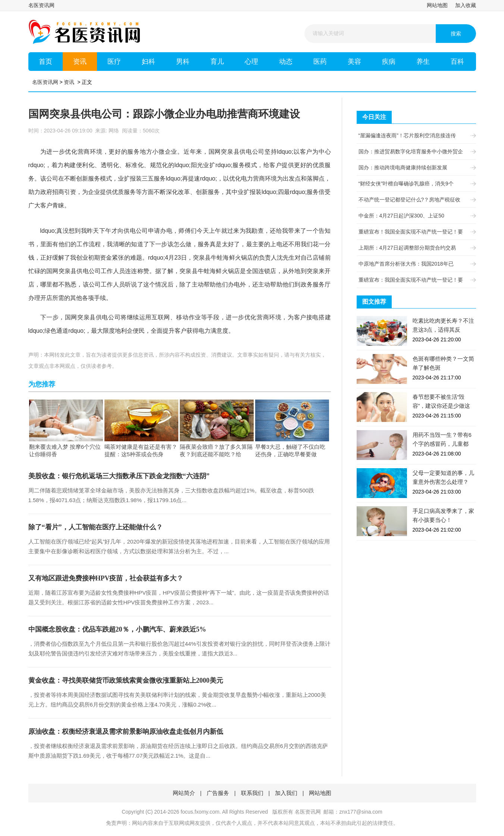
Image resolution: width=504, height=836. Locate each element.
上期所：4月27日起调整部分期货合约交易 (414, 248)
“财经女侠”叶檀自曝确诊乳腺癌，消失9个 (414, 184)
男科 (183, 62)
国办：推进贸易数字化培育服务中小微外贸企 (414, 151)
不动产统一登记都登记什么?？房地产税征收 (414, 200)
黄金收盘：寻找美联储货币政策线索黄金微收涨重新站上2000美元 (126, 680)
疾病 (389, 62)
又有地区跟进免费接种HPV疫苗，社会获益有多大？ (106, 578)
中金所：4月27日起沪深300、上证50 (414, 216)
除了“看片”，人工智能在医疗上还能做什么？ (96, 527)
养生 (423, 62)
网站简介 (184, 793)
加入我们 (286, 793)
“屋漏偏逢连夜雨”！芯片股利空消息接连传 (414, 135)
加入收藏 (466, 5)
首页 (46, 62)
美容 (354, 62)
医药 (320, 62)
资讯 (80, 62)
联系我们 (252, 793)
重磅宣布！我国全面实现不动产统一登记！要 (414, 232)
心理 (251, 62)
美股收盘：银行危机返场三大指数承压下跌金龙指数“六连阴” (119, 476)
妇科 (148, 62)
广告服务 (218, 793)
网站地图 (437, 5)
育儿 (217, 62)
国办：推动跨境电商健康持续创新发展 (414, 167)
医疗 (114, 62)
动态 (286, 62)
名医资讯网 (41, 5)
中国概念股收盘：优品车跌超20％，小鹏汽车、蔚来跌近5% (117, 629)
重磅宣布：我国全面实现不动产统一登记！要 (414, 280)
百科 (457, 62)
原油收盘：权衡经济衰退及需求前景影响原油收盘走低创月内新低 (126, 732)
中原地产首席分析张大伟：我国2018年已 (414, 264)
